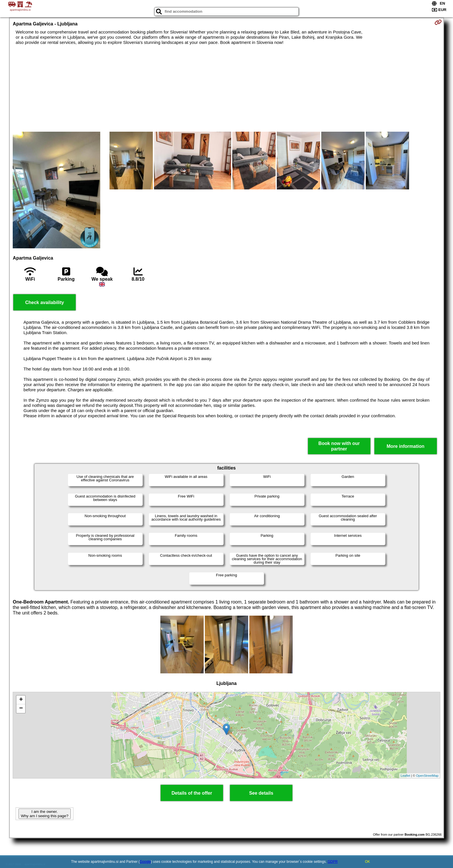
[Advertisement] (226, 88)
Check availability (44, 302)
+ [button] (21, 700)
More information (405, 446)
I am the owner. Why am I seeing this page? (44, 814)
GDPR (333, 862)
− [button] (21, 709)
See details (261, 793)
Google (145, 862)
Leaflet (405, 776)
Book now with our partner (339, 446)
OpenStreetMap (427, 776)
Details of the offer (192, 793)
